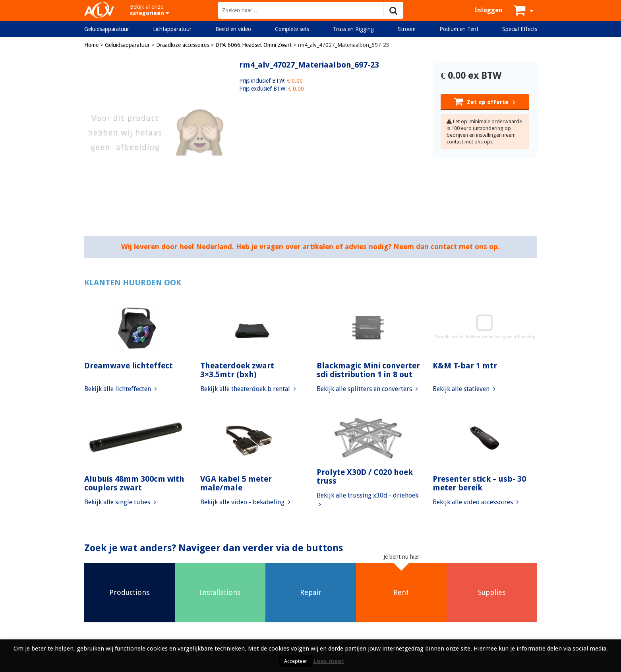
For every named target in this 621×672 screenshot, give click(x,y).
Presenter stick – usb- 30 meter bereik (479, 483)
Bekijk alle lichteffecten (121, 389)
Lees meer (329, 661)
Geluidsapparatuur (107, 29)
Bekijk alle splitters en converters (367, 389)
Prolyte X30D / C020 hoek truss (365, 476)
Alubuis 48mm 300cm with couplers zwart (134, 483)
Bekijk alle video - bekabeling (245, 502)
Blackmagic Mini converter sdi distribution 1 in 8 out (368, 370)
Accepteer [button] (296, 661)
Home (91, 45)
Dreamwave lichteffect (129, 366)
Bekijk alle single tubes (120, 502)
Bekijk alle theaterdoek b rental (248, 389)
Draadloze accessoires (183, 45)
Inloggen (488, 10)
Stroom (407, 29)
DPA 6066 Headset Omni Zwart (253, 45)
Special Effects (520, 29)
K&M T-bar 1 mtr (465, 366)
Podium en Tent (459, 29)
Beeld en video (233, 29)
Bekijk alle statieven (464, 389)
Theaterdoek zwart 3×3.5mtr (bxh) (237, 370)
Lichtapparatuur (172, 29)
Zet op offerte (485, 101)
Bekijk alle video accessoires (476, 502)
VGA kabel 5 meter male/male (236, 483)
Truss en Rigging (353, 29)
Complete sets (292, 29)
